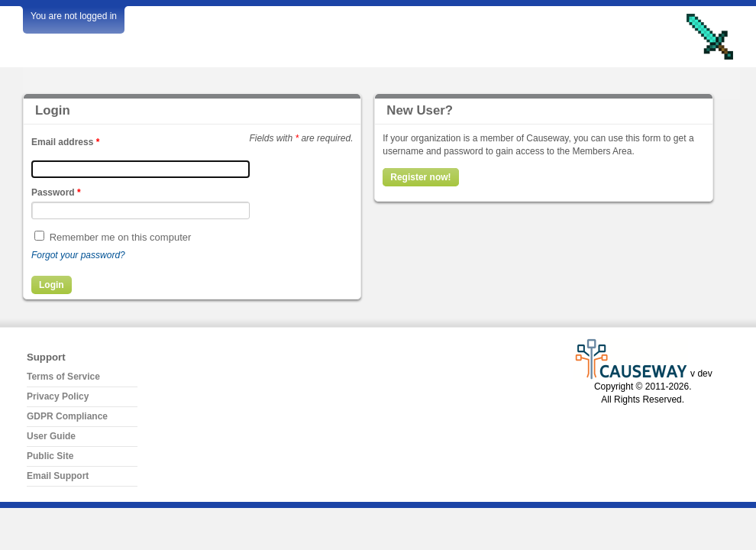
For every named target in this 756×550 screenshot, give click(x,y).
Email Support (58, 476)
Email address (65, 142)
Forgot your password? (78, 255)
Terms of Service (63, 377)
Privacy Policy (58, 396)
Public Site (50, 456)
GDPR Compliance (67, 416)
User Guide (51, 436)
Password (56, 192)
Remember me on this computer (121, 237)
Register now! (420, 177)
